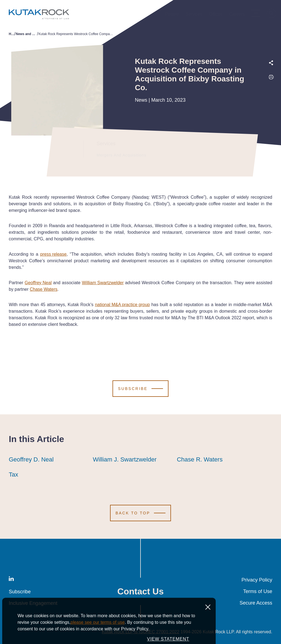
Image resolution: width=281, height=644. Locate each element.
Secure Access (256, 603)
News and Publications (26, 34)
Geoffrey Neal (38, 283)
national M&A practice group (122, 305)
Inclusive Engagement (33, 603)
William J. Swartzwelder (125, 460)
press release (54, 254)
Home (12, 34)
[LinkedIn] (11, 580)
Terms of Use (258, 591)
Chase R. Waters (200, 460)
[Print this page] (271, 79)
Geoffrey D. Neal (31, 460)
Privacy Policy (257, 580)
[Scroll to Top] (140, 513)
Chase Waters (43, 289)
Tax (13, 475)
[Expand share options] (271, 63)
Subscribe (20, 592)
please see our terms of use (98, 637)
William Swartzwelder (103, 283)
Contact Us (141, 591)
